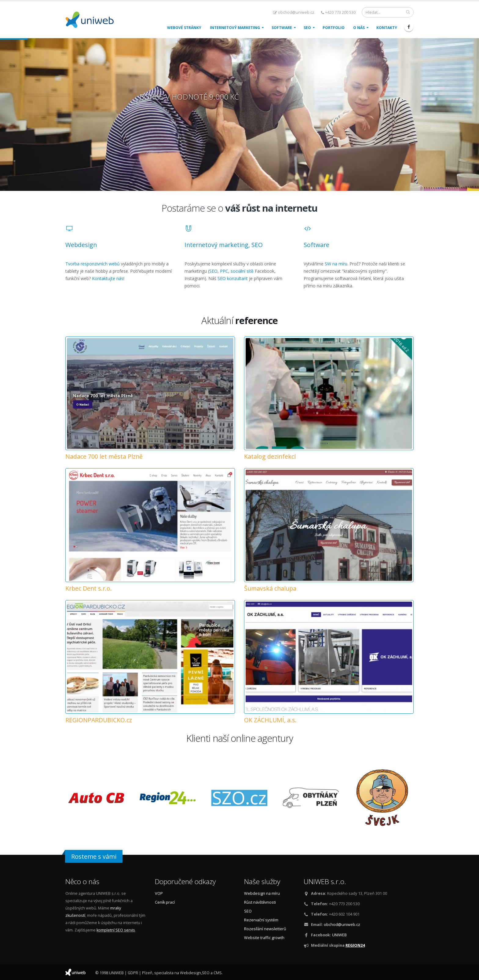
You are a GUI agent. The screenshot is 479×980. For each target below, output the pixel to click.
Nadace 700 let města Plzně (104, 456)
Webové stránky (184, 28)
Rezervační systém (261, 920)
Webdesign (81, 245)
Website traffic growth (264, 938)
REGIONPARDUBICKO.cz (99, 720)
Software (282, 28)
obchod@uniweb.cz (294, 12)
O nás (359, 28)
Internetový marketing (235, 28)
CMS (218, 973)
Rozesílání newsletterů (265, 929)
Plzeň (147, 973)
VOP (159, 893)
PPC (224, 271)
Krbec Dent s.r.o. (89, 588)
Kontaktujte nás (108, 278)
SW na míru (336, 264)
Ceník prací (165, 902)
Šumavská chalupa (270, 588)
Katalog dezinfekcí (270, 456)
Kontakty (387, 28)
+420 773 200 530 (338, 12)
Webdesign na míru (262, 893)
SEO (307, 28)
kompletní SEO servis (116, 930)
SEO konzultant (233, 278)
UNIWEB (339, 935)
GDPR (133, 973)
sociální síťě (242, 271)
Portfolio (334, 28)
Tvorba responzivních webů (93, 264)
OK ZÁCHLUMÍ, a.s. (270, 720)
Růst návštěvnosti (260, 902)
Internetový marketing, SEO (224, 245)
